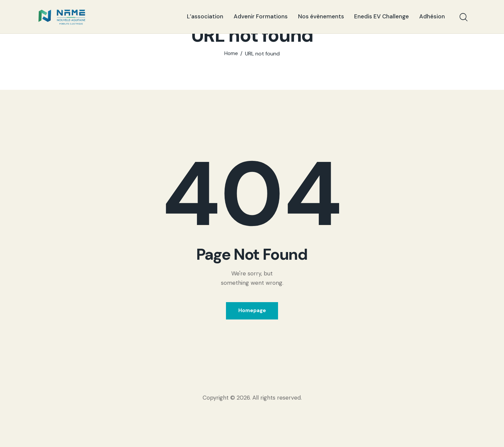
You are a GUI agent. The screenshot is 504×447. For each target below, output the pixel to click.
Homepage (252, 346)
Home (231, 87)
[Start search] (463, 18)
